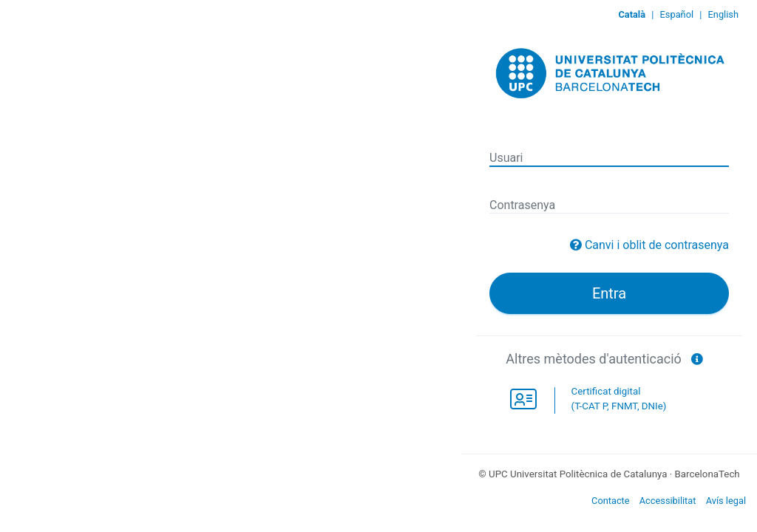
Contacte (611, 501)
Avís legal (726, 501)
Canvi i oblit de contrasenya (657, 245)
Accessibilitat (668, 501)
